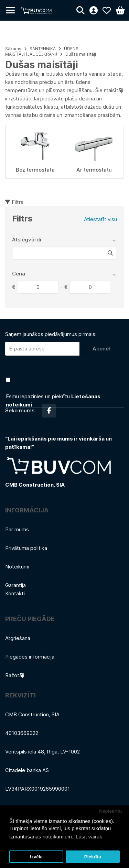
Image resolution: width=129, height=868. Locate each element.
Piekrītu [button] (93, 857)
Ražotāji (15, 675)
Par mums (17, 529)
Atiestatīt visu (100, 219)
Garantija (15, 585)
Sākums (13, 49)
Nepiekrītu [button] (110, 811)
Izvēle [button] (36, 857)
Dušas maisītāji (81, 54)
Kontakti (15, 593)
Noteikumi (17, 567)
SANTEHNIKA (43, 49)
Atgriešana (18, 638)
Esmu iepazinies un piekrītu (53, 400)
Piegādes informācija (30, 657)
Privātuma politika (26, 548)
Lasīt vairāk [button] (89, 837)
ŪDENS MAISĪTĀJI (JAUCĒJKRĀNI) (42, 51)
